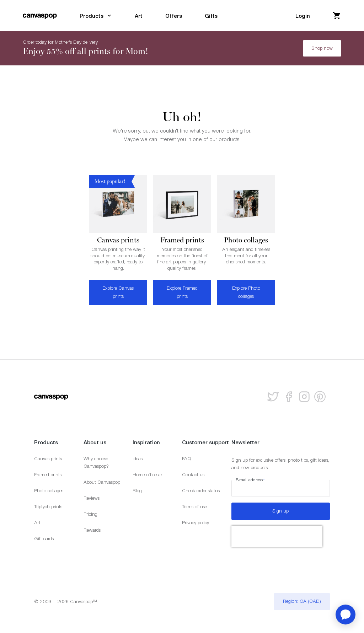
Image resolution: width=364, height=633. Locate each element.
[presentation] (277, 536)
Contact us (193, 475)
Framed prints (48, 475)
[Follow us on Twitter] (273, 397)
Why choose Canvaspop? (96, 462)
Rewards (92, 530)
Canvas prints (48, 459)
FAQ (187, 459)
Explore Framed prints (182, 292)
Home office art (148, 475)
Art (37, 523)
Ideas (138, 459)
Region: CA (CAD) (302, 601)
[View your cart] (337, 16)
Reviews (92, 498)
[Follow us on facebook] (289, 397)
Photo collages (49, 491)
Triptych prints (48, 507)
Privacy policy (196, 523)
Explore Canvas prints (118, 292)
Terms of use (194, 507)
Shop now (322, 48)
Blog (137, 491)
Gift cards (44, 539)
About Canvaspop (102, 482)
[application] (346, 615)
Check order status (201, 491)
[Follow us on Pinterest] (320, 397)
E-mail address (250, 480)
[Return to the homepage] (40, 16)
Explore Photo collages (246, 292)
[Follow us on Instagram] (304, 397)
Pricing (90, 514)
